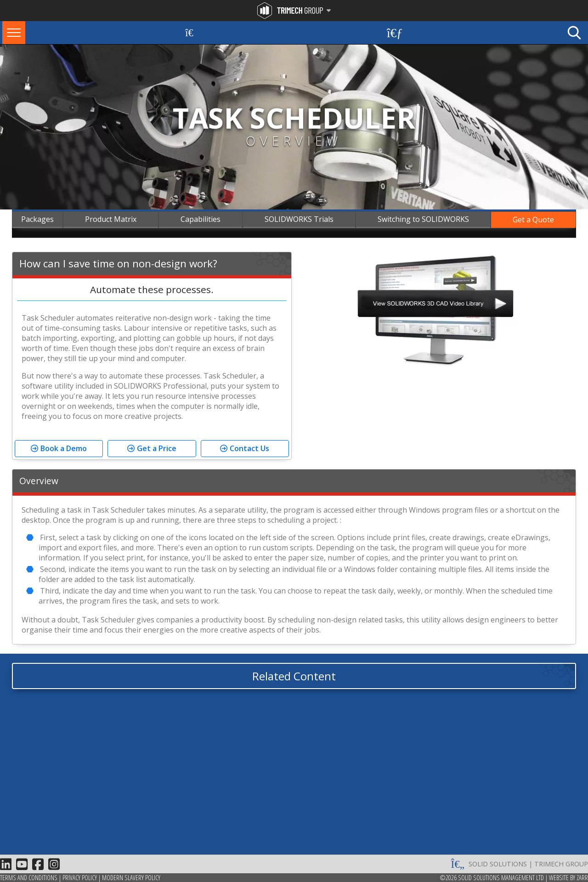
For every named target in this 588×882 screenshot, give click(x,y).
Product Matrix (111, 219)
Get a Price (157, 448)
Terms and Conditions (29, 878)
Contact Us (249, 448)
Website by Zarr (568, 878)
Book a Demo (64, 448)
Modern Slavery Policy (131, 878)
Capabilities (201, 219)
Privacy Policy (80, 878)
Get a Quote (533, 220)
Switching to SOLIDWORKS (423, 219)
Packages (37, 219)
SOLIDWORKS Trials (299, 219)
